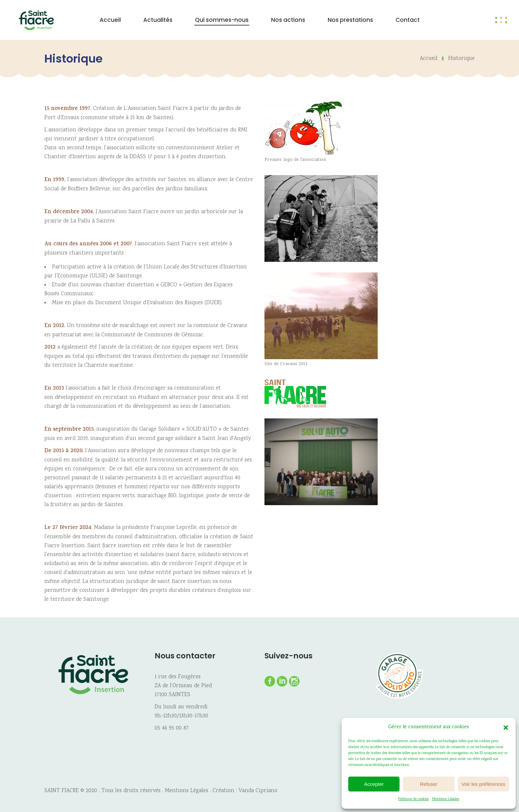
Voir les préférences (483, 784)
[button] (506, 728)
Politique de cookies (413, 799)
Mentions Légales (446, 799)
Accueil (429, 59)
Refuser (429, 784)
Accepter (374, 784)
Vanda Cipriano (258, 791)
